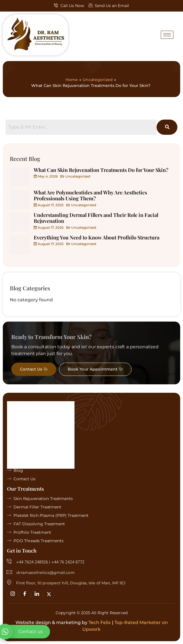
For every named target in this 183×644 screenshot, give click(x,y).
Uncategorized (98, 80)
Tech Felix (100, 622)
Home (72, 80)
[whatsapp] (25, 632)
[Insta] (13, 595)
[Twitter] (49, 595)
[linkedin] (37, 595)
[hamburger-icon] (167, 35)
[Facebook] (25, 595)
